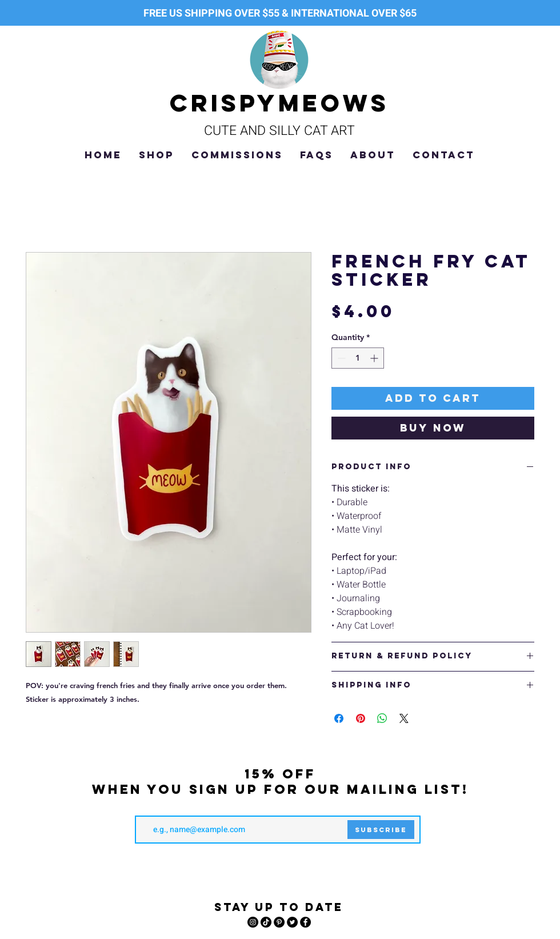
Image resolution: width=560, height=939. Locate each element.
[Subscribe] (381, 830)
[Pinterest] (279, 922)
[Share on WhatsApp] (382, 718)
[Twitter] (292, 922)
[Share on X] (404, 718)
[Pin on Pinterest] (361, 718)
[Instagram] (253, 922)
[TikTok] (266, 922)
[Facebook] (305, 922)
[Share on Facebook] (339, 718)
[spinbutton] (358, 358)
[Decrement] (340, 358)
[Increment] (375, 358)
